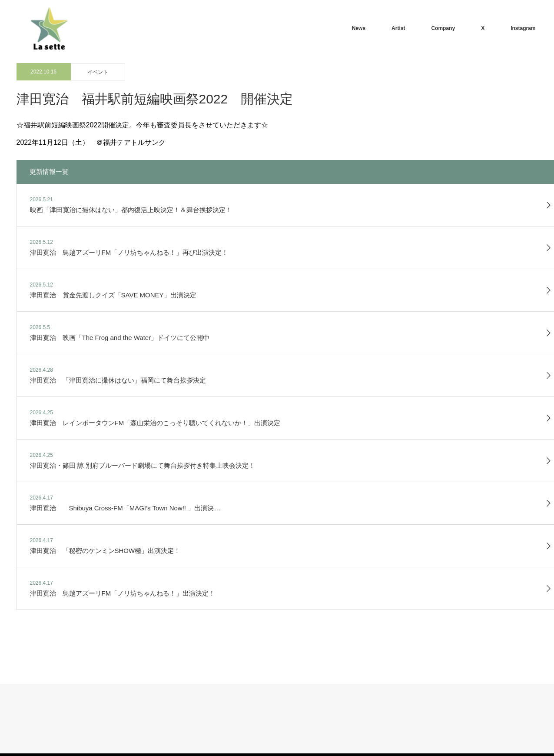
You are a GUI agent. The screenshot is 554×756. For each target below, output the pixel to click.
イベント (98, 72)
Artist (398, 28)
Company (443, 28)
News (359, 28)
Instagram (523, 28)
